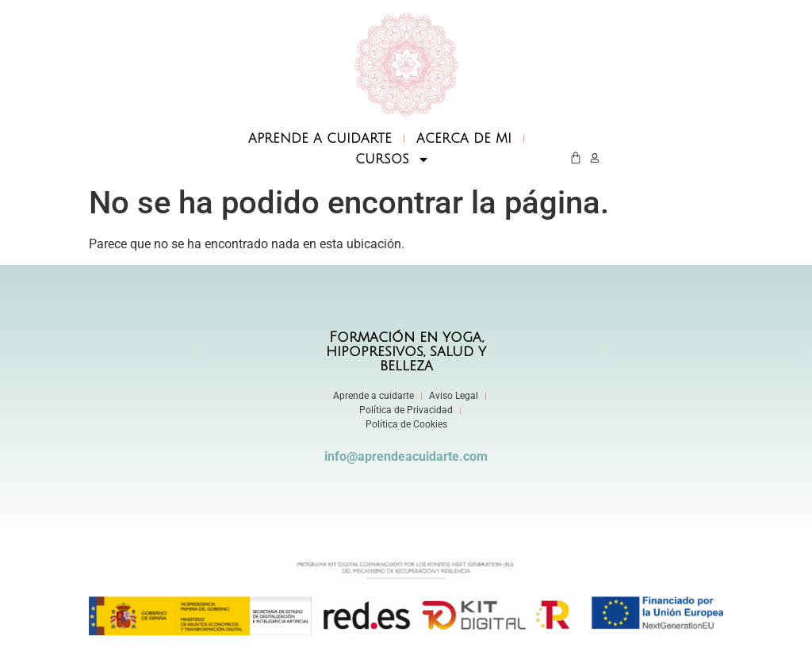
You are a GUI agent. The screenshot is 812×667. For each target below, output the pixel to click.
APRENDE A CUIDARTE (320, 139)
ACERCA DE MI (464, 139)
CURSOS (393, 159)
